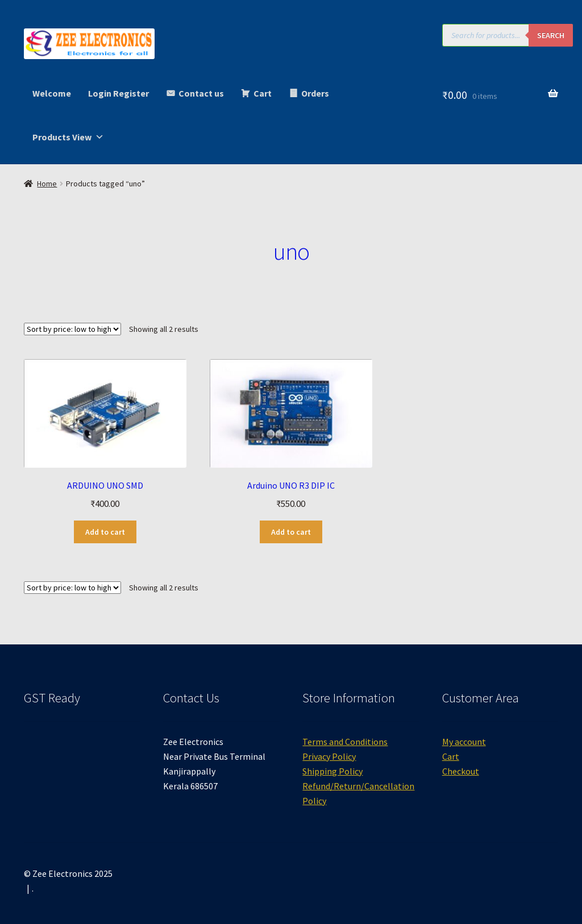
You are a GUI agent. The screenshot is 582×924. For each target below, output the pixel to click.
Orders (315, 93)
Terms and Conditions (345, 742)
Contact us (201, 93)
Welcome (52, 93)
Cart (263, 93)
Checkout (461, 771)
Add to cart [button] (105, 532)
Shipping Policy (332, 771)
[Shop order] (72, 329)
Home (47, 184)
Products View (68, 137)
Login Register (119, 93)
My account (464, 742)
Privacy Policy (329, 756)
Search (551, 35)
